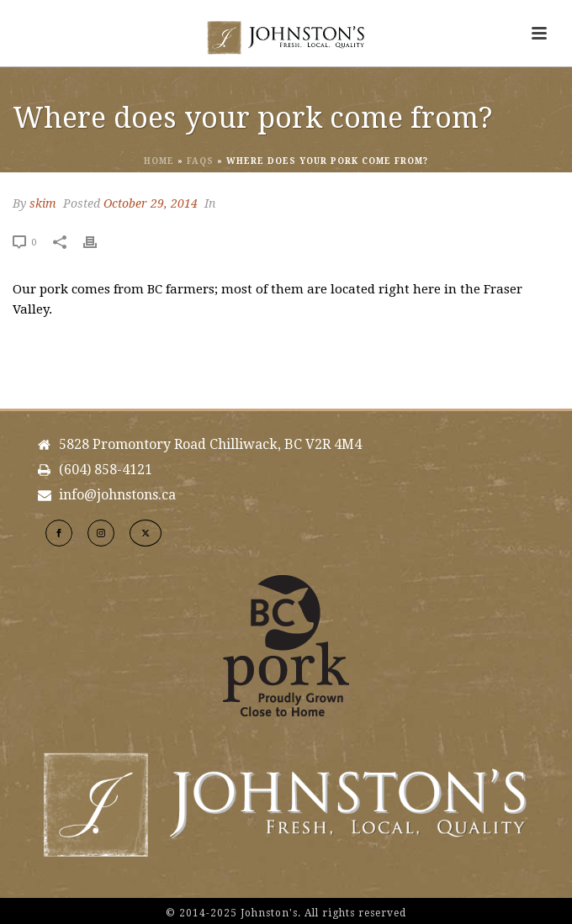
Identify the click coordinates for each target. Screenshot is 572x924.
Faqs (200, 161)
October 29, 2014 (151, 203)
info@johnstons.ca (117, 495)
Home (159, 161)
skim (43, 203)
